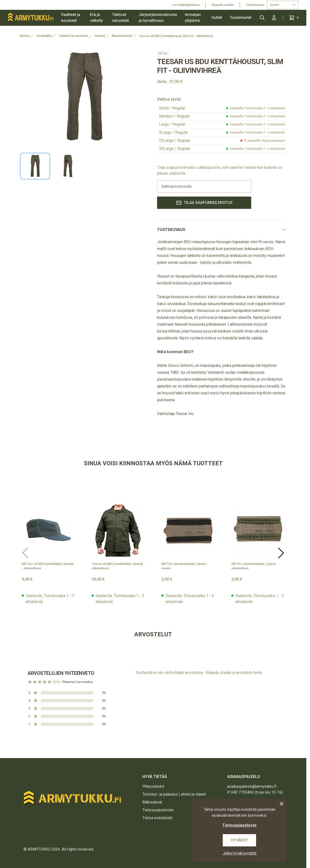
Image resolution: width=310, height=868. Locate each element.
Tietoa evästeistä (157, 818)
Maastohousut (122, 36)
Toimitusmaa (255, 5)
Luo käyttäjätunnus (186, 5)
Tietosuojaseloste (158, 810)
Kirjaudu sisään (223, 5)
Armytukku (44, 36)
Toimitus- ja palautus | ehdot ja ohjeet (174, 794)
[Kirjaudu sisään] (274, 18)
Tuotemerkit (241, 18)
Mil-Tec (163, 53)
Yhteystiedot (153, 786)
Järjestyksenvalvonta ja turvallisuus (158, 18)
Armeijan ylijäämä (193, 18)
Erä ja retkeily (96, 18)
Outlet (217, 18)
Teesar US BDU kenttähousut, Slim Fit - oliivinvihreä (176, 36)
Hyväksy (239, 840)
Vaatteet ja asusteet (71, 18)
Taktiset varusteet (120, 18)
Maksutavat (152, 802)
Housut (100, 36)
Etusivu (25, 36)
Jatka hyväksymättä (239, 853)
